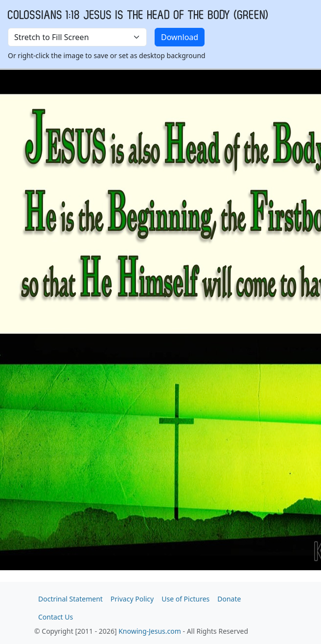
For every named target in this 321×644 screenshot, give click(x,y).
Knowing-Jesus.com (150, 631)
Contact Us (56, 617)
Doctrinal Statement (70, 599)
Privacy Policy (132, 599)
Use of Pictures (185, 599)
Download (180, 37)
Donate (229, 599)
